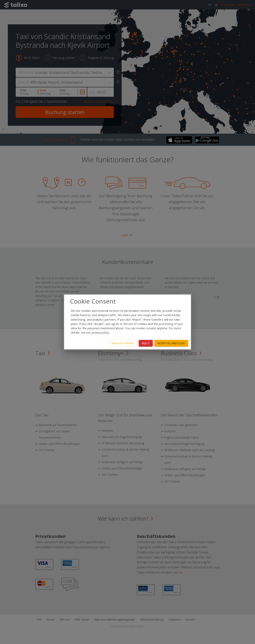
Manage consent (123, 343)
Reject (146, 343)
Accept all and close (171, 343)
